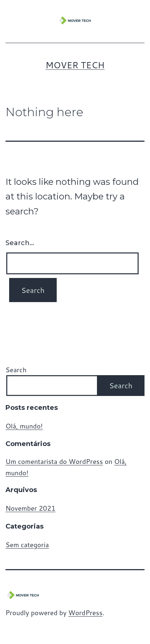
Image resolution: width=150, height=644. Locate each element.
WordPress (86, 613)
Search (16, 370)
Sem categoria (27, 545)
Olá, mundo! (24, 426)
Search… (20, 243)
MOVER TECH (75, 65)
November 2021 (31, 508)
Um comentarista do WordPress (54, 461)
